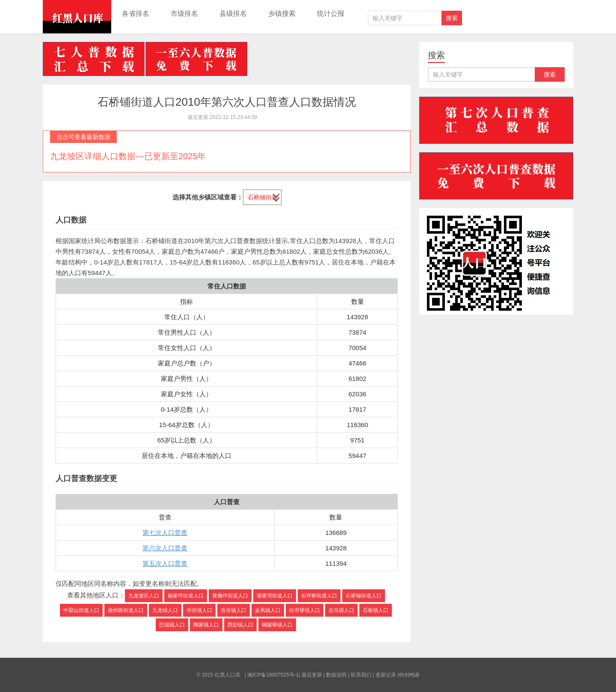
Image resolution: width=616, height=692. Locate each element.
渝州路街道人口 (126, 610)
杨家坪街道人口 (186, 596)
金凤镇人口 (268, 610)
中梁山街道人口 (81, 610)
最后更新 (312, 675)
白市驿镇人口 (305, 610)
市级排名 (184, 13)
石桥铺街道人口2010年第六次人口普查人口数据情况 (227, 102)
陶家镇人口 (206, 625)
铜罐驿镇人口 (277, 625)
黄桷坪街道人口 (230, 596)
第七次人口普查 (165, 533)
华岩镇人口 (199, 610)
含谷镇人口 (234, 610)
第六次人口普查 (165, 548)
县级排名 (233, 13)
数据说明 (336, 675)
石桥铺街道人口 (364, 596)
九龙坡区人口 (144, 596)
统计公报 (331, 13)
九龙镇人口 (165, 610)
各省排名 (136, 13)
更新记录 (386, 675)
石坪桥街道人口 (319, 596)
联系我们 (361, 675)
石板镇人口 (376, 610)
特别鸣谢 (409, 675)
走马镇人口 (341, 610)
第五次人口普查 (165, 563)
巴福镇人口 (172, 625)
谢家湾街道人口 (275, 596)
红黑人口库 (77, 17)
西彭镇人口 (240, 625)
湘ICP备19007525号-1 (273, 675)
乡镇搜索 (282, 13)
